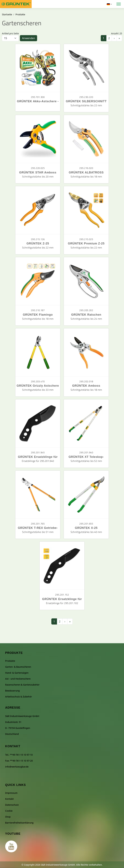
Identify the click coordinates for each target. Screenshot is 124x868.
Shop (8, 817)
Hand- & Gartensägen (17, 673)
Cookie (9, 811)
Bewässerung (12, 691)
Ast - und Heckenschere (18, 679)
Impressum (11, 793)
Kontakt (9, 799)
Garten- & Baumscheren (18, 667)
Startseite (7, 14)
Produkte (20, 14)
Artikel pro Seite (10, 33)
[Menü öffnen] (119, 4)
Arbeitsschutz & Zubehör (18, 697)
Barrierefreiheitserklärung (19, 823)
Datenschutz (12, 805)
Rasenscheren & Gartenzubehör (22, 685)
